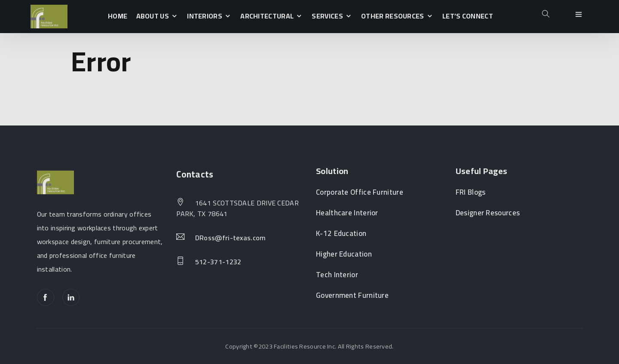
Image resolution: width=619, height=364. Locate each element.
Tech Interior (337, 275)
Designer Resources (488, 213)
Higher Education (344, 254)
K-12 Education (341, 234)
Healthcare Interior (347, 213)
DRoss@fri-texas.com (231, 238)
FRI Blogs (471, 192)
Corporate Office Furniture (360, 192)
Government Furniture (352, 295)
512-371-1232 (218, 262)
